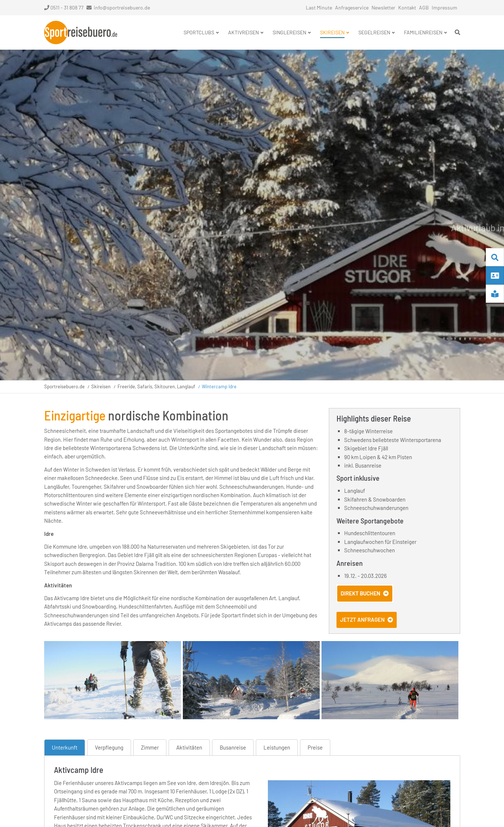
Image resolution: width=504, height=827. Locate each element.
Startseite (81, 33)
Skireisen (101, 386)
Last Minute (319, 7)
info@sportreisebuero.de (122, 7)
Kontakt (407, 7)
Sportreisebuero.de (64, 386)
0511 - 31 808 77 (64, 7)
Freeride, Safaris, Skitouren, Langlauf (156, 386)
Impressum (445, 7)
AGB (424, 7)
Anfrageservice (352, 7)
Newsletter (383, 7)
